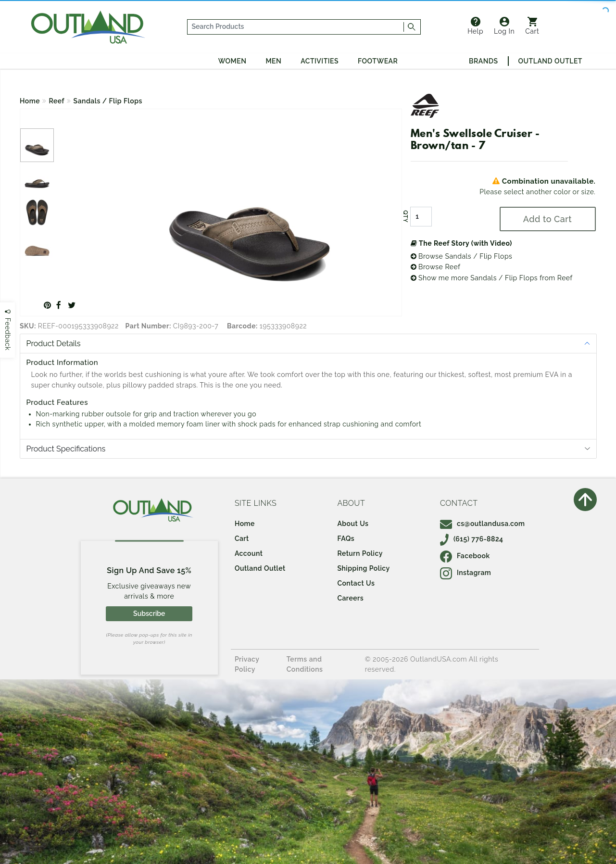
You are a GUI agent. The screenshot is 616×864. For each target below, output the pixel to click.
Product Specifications (66, 449)
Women (233, 61)
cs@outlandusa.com (483, 524)
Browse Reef (436, 267)
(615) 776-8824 (472, 539)
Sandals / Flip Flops (108, 101)
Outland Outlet (550, 61)
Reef (57, 101)
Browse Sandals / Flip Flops (462, 256)
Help (475, 26)
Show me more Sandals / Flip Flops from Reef (492, 278)
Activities (320, 61)
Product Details (54, 344)
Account (249, 553)
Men (273, 61)
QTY (405, 216)
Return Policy (360, 553)
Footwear (378, 61)
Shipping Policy (363, 568)
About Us (353, 524)
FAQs (346, 538)
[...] (296, 27)
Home (30, 101)
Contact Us (356, 583)
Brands (483, 61)
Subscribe (149, 614)
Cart (532, 26)
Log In (504, 26)
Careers (350, 598)
